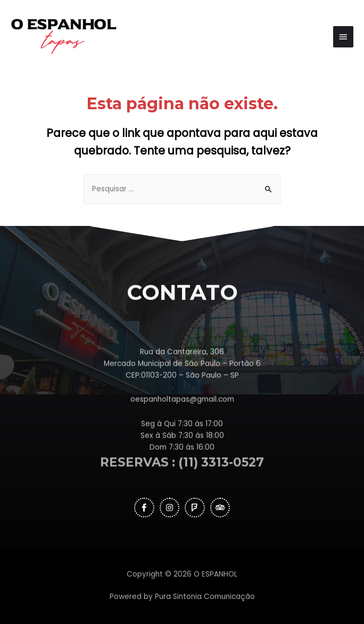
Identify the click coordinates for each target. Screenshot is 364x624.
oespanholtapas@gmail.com (182, 426)
